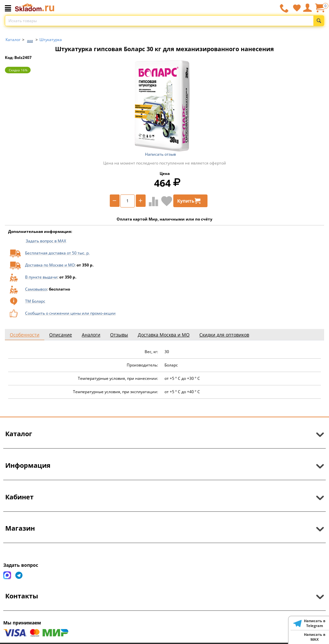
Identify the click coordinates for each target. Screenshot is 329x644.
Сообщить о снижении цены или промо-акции (70, 313)
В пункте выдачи (41, 277)
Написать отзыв (160, 154)
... (30, 38)
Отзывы (119, 335)
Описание (61, 335)
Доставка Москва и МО (164, 335)
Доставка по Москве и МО (50, 265)
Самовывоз (36, 289)
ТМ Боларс (35, 301)
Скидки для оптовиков (224, 335)
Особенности (25, 335)
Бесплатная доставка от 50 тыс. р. (57, 253)
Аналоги (91, 335)
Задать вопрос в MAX (46, 241)
